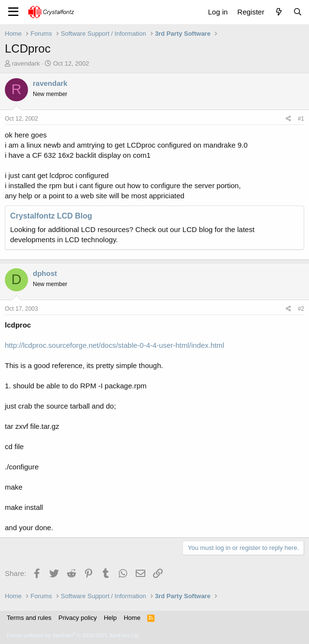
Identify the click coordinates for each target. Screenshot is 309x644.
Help (110, 618)
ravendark (26, 63)
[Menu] (13, 12)
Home (132, 618)
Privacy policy (77, 618)
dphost (45, 273)
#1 (301, 119)
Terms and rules (29, 618)
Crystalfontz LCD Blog (51, 216)
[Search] (298, 12)
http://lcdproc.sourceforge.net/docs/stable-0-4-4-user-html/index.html (114, 345)
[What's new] (278, 12)
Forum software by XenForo (73, 635)
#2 (301, 309)
